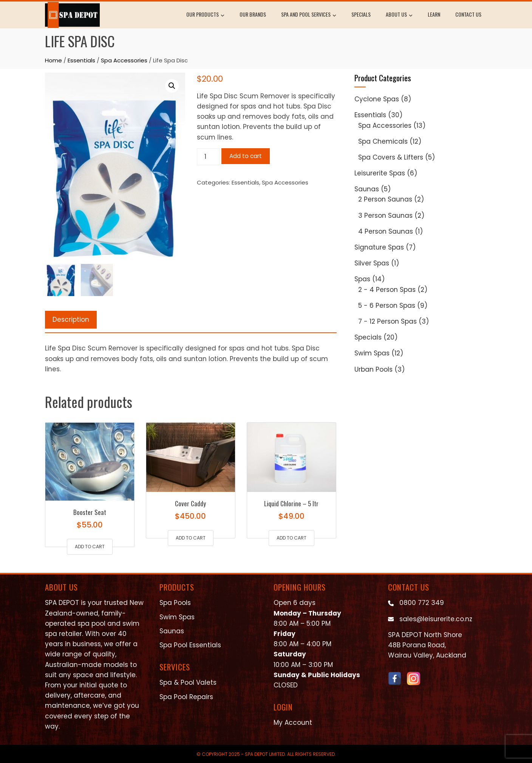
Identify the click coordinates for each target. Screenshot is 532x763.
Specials (361, 14)
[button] (172, 86)
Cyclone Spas (377, 99)
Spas (362, 279)
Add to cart (246, 156)
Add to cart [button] (90, 547)
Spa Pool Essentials (190, 645)
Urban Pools (373, 369)
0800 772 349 (422, 603)
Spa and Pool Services (309, 15)
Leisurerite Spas (380, 173)
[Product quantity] (209, 157)
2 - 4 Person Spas (387, 290)
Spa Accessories (124, 60)
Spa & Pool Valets (188, 682)
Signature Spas (379, 247)
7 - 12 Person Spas (387, 321)
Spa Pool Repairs (186, 697)
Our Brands (253, 14)
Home (53, 60)
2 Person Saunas (385, 199)
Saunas (367, 189)
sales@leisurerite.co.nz (436, 619)
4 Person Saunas (386, 231)
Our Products (205, 15)
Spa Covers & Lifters (391, 157)
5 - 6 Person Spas (387, 306)
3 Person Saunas (385, 216)
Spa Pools (175, 603)
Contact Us (468, 14)
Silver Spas (372, 263)
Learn (434, 14)
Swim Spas (372, 353)
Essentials (81, 60)
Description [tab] (71, 319)
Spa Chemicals (383, 141)
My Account (293, 723)
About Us (399, 15)
